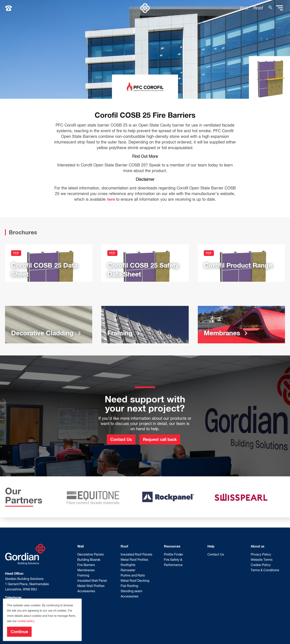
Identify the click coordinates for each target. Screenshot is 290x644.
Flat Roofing (129, 586)
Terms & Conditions (265, 570)
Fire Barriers (86, 565)
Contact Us (121, 439)
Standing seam (132, 591)
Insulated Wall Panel (92, 581)
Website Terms (262, 560)
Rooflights (128, 565)
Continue (19, 632)
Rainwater (128, 570)
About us (258, 546)
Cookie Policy (261, 565)
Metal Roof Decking (135, 581)
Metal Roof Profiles (134, 560)
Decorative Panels (91, 554)
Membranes (86, 570)
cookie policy (26, 621)
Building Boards (89, 560)
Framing (83, 575)
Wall (244, 8)
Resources (172, 546)
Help (211, 546)
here (111, 199)
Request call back (160, 439)
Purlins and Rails (133, 575)
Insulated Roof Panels (136, 554)
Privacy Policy (261, 554)
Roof (258, 8)
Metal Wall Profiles (91, 586)
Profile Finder (173, 554)
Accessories (86, 591)
